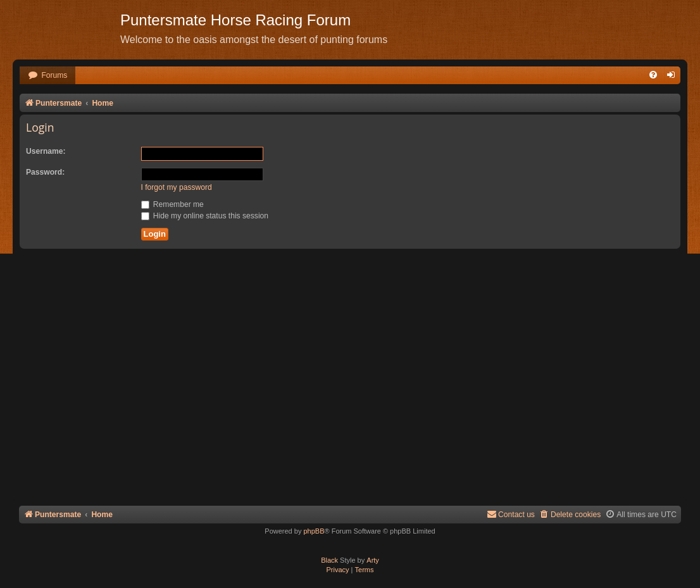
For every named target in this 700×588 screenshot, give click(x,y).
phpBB (314, 531)
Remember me (172, 204)
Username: (46, 151)
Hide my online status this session (205, 216)
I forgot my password (177, 187)
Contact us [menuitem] (511, 514)
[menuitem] (47, 76)
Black (329, 560)
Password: (45, 172)
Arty (373, 560)
